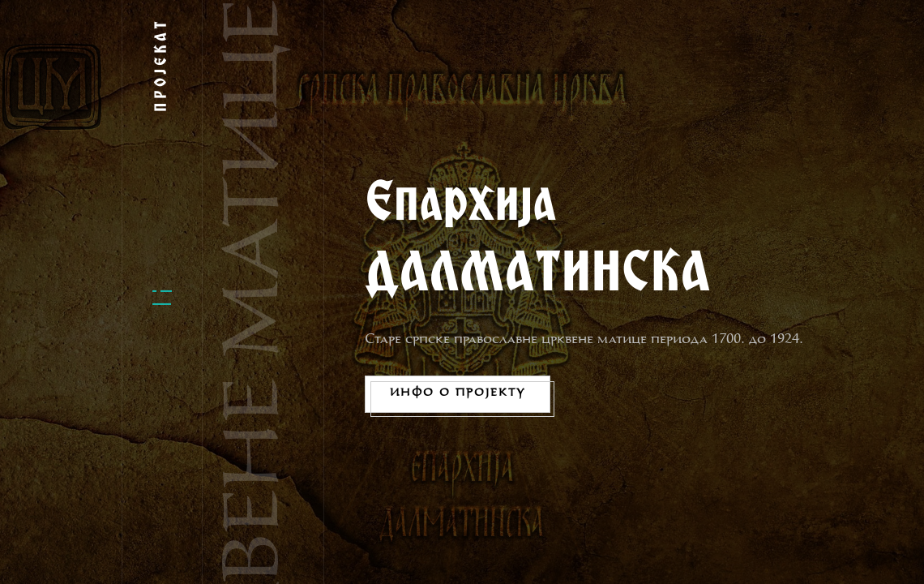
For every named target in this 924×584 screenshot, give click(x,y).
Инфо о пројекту (458, 393)
